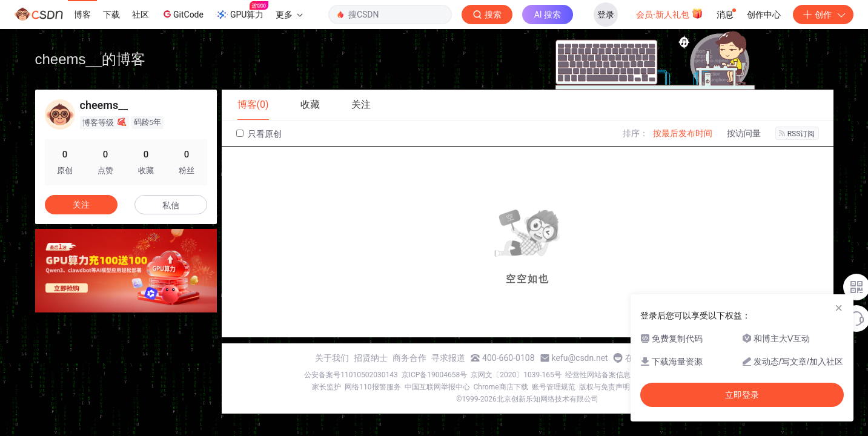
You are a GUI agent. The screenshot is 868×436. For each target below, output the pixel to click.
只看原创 (259, 134)
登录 (606, 15)
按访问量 (744, 133)
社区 (141, 15)
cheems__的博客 (91, 59)
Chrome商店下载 (501, 387)
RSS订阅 (797, 134)
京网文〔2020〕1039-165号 (516, 375)
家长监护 (326, 387)
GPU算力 (242, 11)
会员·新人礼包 (670, 13)
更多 (289, 15)
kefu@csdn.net (580, 358)
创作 (823, 15)
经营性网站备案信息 (598, 375)
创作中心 (764, 15)
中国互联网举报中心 (437, 387)
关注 (81, 205)
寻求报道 (448, 358)
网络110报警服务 (373, 387)
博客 (82, 15)
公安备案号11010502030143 (351, 375)
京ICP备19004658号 (435, 375)
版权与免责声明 (605, 387)
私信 (171, 205)
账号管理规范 (554, 387)
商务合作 (409, 358)
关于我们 (332, 358)
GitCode (182, 14)
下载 (111, 15)
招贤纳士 (371, 358)
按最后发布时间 (683, 133)
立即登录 (742, 395)
